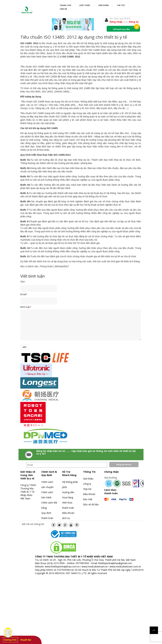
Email (24, 294)
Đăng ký (134, 22)
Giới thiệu (85, 5)
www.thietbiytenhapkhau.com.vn (62, 566)
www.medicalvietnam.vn (95, 566)
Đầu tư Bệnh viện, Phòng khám (37, 266)
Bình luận (26, 307)
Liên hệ (63, 9)
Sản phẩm (103, 5)
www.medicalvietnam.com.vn (125, 566)
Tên (23, 282)
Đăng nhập (116, 22)
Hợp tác (87, 489)
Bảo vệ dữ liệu (91, 504)
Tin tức (121, 5)
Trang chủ (65, 5)
